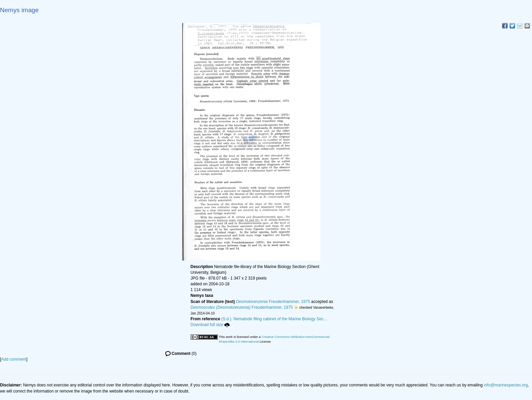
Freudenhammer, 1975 (273, 302)
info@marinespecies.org (506, 385)
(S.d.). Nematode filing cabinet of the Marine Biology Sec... (274, 319)
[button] (296, 307)
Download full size (210, 325)
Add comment (14, 359)
